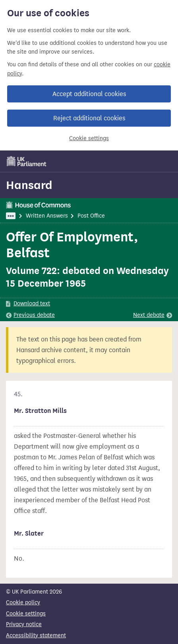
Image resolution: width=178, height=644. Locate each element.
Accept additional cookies (89, 94)
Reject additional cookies (89, 118)
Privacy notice (24, 624)
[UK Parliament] (27, 161)
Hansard (29, 185)
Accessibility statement (36, 635)
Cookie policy (23, 603)
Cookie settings (89, 138)
